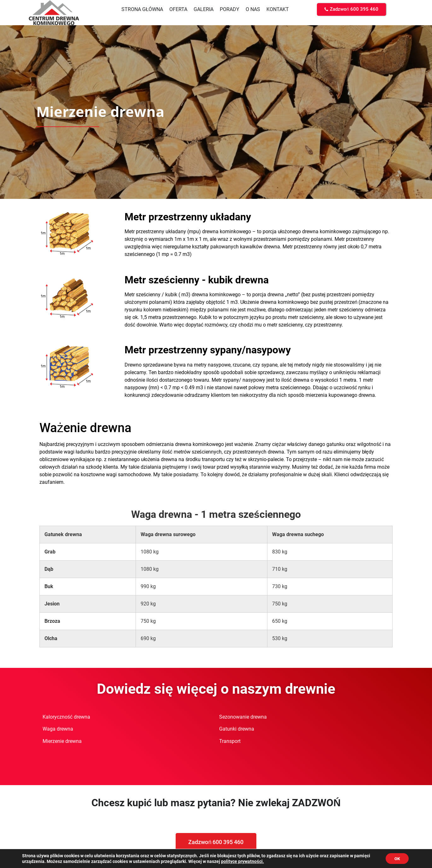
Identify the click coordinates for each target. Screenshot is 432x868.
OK (396, 858)
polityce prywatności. (260, 861)
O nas (253, 9)
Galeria (204, 9)
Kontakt (278, 9)
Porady (230, 9)
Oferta (178, 9)
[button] (351, 9)
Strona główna (142, 9)
